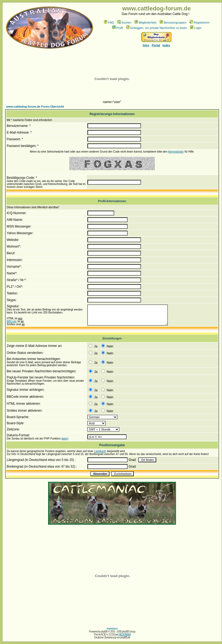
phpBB (104, 632)
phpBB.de (125, 637)
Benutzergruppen (173, 22)
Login (196, 28)
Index (166, 45)
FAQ (109, 22)
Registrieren (200, 22)
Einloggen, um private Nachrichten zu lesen (157, 28)
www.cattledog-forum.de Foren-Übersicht (35, 107)
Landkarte (100, 451)
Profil (118, 28)
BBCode (12, 321)
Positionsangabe (112, 445)
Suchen (124, 22)
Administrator (176, 152)
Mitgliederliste (146, 22)
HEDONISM (124, 634)
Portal (156, 45)
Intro (146, 45)
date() (65, 439)
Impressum (112, 629)
